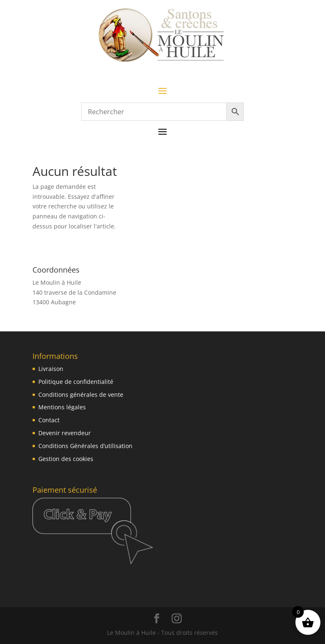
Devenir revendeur (65, 433)
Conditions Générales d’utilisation (85, 446)
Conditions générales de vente (81, 395)
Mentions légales (62, 407)
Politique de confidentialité (76, 382)
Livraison (51, 369)
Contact (49, 420)
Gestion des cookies (66, 459)
